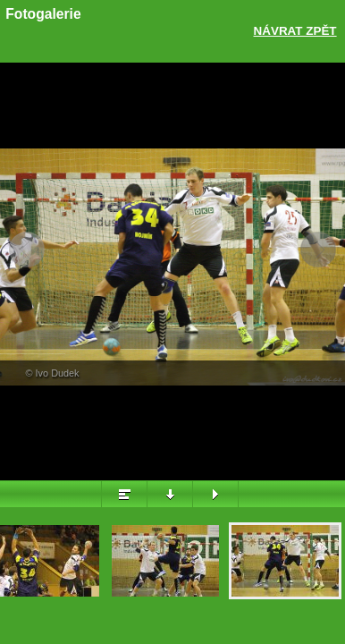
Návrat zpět (295, 31)
